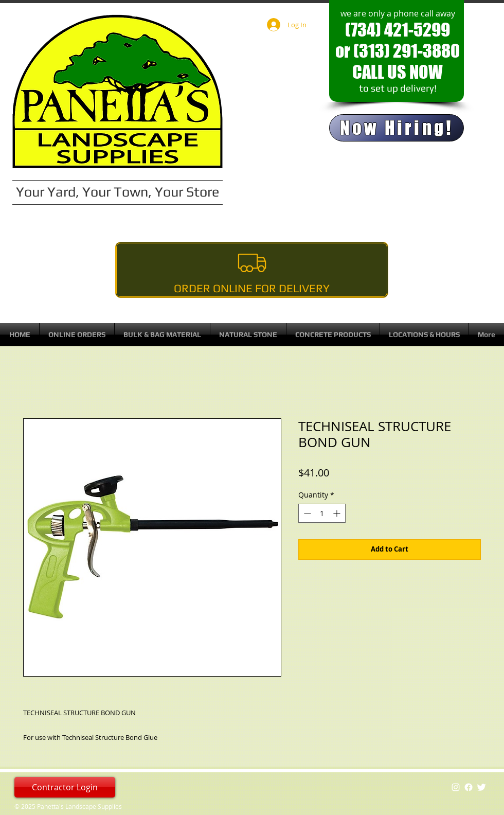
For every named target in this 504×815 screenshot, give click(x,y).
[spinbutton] (322, 513)
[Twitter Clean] (481, 787)
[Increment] (338, 513)
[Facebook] (469, 787)
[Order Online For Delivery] (252, 270)
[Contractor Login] (65, 787)
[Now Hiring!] (397, 128)
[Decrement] (306, 513)
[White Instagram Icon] (456, 787)
